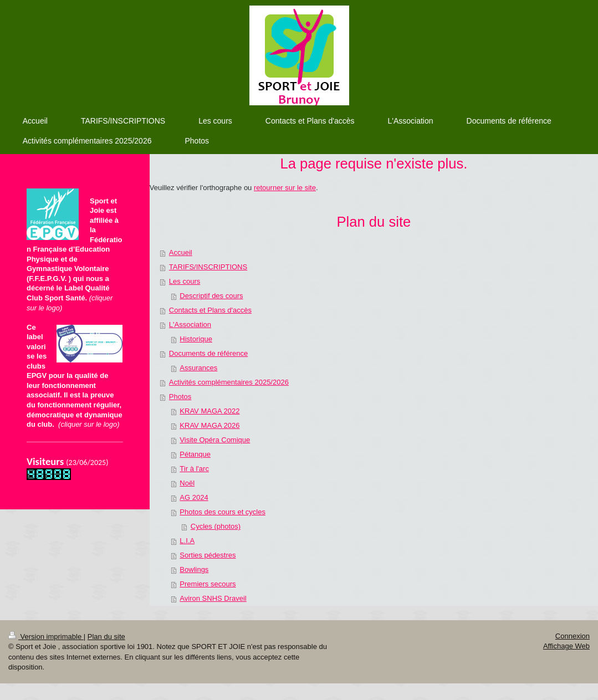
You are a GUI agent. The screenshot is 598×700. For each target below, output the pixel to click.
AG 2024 (194, 497)
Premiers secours (208, 584)
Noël (187, 483)
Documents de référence (208, 353)
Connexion (573, 636)
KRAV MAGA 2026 (209, 425)
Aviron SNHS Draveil (213, 598)
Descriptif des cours (211, 296)
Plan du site (106, 637)
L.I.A (187, 541)
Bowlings (194, 569)
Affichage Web (566, 646)
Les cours (185, 281)
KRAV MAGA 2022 (209, 411)
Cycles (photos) (216, 526)
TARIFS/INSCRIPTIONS (208, 267)
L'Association (190, 325)
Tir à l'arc (194, 469)
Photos (180, 397)
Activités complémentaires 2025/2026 (229, 382)
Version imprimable (46, 637)
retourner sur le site (285, 188)
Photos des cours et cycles (223, 512)
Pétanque (195, 454)
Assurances (198, 368)
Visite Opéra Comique (215, 440)
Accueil (181, 252)
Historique (196, 339)
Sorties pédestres (208, 555)
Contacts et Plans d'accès (210, 310)
